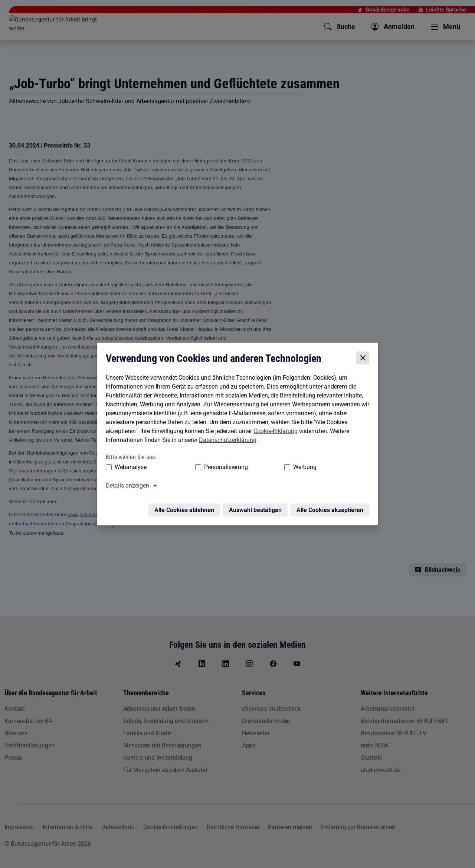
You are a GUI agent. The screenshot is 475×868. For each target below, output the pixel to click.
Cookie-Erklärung (274, 430)
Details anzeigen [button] (126, 485)
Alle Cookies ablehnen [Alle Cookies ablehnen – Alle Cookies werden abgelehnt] (186, 505)
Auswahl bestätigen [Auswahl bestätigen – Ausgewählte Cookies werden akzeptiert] (257, 505)
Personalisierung (203, 466)
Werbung (261, 466)
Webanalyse (129, 466)
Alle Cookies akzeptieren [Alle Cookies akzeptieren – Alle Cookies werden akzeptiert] (332, 505)
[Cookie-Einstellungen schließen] (365, 357)
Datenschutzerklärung (226, 439)
